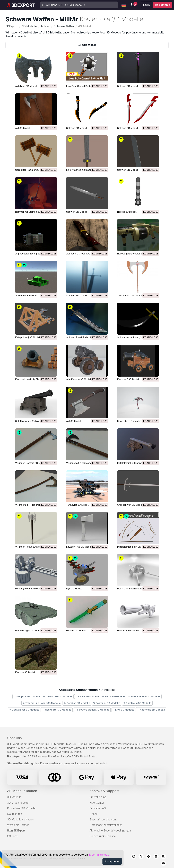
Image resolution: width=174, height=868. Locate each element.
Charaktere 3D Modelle (58, 696)
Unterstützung (98, 797)
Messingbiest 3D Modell (28, 589)
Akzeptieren (112, 861)
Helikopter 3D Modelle (57, 710)
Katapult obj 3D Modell (28, 337)
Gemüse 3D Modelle (77, 703)
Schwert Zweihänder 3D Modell (83, 337)
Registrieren (163, 5)
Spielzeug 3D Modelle (137, 703)
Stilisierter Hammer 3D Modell (31, 170)
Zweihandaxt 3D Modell (130, 296)
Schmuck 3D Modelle (107, 703)
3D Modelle (14, 797)
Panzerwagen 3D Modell (29, 631)
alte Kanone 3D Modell (79, 379)
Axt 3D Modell (23, 128)
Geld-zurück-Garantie (103, 836)
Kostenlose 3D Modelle (21, 808)
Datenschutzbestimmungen (106, 825)
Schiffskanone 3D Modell (29, 421)
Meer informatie (99, 855)
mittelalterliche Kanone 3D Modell (135, 463)
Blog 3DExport (16, 831)
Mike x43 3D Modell (128, 631)
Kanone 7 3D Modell (128, 379)
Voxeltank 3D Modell (26, 296)
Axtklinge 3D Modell (26, 86)
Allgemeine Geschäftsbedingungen (110, 831)
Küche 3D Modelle (87, 696)
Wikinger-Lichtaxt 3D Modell (31, 463)
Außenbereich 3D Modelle (144, 696)
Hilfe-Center (97, 803)
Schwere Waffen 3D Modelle (92, 710)
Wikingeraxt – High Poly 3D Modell (34, 505)
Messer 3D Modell (76, 631)
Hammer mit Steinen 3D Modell (32, 212)
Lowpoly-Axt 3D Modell (79, 547)
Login (146, 5)
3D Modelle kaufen (22, 791)
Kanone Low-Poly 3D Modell (31, 379)
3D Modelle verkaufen (21, 820)
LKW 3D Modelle (123, 710)
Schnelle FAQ (98, 808)
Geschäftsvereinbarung (103, 820)
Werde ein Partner (18, 825)
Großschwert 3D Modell (130, 505)
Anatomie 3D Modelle (151, 710)
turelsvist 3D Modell (77, 505)
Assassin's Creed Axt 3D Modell (84, 254)
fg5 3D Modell (74, 589)
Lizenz (94, 814)
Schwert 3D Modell (128, 86)
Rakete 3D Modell (127, 212)
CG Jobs (12, 836)
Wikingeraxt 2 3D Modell (79, 463)
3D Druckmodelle (18, 803)
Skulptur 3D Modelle (27, 696)
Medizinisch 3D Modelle (24, 710)
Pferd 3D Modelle (113, 696)
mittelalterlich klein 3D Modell (133, 547)
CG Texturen (15, 814)
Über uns (14, 738)
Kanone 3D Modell (25, 672)
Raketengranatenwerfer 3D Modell (136, 254)
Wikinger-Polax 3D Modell (29, 547)
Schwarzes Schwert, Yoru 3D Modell (137, 337)
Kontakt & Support (104, 791)
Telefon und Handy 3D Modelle (42, 703)
